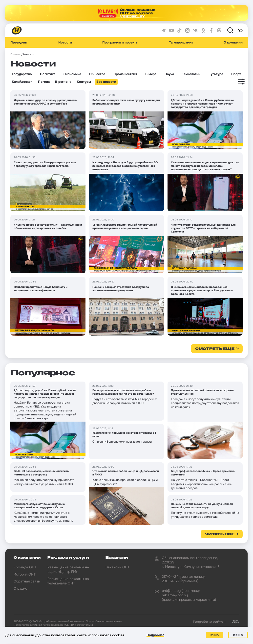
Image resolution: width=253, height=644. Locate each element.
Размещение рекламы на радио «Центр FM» (68, 569)
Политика (48, 74)
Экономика (72, 74)
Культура (216, 74)
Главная (15, 54)
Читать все (220, 534)
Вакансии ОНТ (117, 567)
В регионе (63, 82)
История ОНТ (25, 574)
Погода (44, 82)
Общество (97, 74)
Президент (19, 43)
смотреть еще (215, 349)
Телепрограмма (181, 43)
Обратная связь (27, 581)
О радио (20, 588)
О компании (233, 43)
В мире (151, 74)
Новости (65, 43)
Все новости (106, 82)
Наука (169, 74)
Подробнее (155, 635)
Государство (22, 74)
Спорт (236, 74)
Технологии (191, 74)
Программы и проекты (120, 43)
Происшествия (125, 74)
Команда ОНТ (25, 567)
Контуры (84, 82)
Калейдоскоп (22, 82)
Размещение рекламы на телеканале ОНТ (68, 581)
